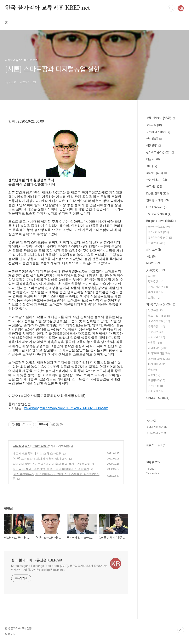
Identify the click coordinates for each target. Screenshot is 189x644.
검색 (171, 8)
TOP (181, 630)
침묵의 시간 (158, 287)
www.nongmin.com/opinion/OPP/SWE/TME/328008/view (66, 408)
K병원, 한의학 (157, 193)
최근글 (150, 446)
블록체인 (154, 187)
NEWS (153, 263)
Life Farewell (157, 207)
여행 (154, 146)
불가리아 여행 (160, 238)
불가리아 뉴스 (161, 227)
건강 (155, 386)
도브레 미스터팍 (158, 132)
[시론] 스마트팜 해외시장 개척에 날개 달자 (40, 459)
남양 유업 (156, 310)
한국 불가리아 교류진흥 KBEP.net (48, 8)
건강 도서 (155, 391)
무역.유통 (157, 326)
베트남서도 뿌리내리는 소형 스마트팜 (37, 453)
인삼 (154, 139)
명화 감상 (156, 281)
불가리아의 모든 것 (156, 433)
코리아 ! (156, 173)
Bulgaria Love (162, 221)
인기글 (162, 446)
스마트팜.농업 (41, 446)
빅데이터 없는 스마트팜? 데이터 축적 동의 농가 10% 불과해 (51, 464)
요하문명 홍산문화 (159, 214)
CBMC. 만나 (158, 398)
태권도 (153, 159)
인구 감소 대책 (157, 200)
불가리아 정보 (159, 232)
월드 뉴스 (159, 316)
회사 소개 (154, 250)
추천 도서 (155, 292)
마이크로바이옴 (159, 353)
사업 (151, 256)
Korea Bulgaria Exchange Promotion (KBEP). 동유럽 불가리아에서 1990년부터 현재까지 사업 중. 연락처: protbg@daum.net (59, 568)
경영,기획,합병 (159, 321)
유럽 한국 (157, 243)
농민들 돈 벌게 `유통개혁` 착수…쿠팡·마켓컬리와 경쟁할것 (51, 469)
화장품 (155, 343)
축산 (153, 370)
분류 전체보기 (161, 118)
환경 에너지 (157, 180)
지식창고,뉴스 (21, 446)
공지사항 (154, 125)
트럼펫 (154, 298)
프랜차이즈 (157, 380)
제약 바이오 (158, 348)
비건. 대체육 (157, 364)
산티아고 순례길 (160, 152)
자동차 (154, 375)
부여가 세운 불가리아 (157, 427)
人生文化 (156, 270)
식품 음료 (157, 337)
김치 (152, 166)
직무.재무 (156, 332)
